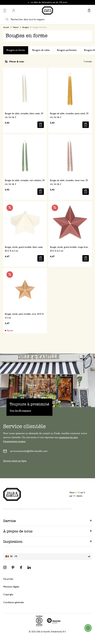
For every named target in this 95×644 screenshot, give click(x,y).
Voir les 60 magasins (20, 411)
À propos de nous (18, 531)
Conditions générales (14, 602)
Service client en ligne (15, 461)
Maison (16, 27)
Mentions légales (11, 587)
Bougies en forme (16, 50)
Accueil (6, 27)
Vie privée (8, 579)
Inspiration (13, 541)
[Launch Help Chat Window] (88, 628)
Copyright (8, 594)
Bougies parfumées (67, 50)
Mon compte (14, 11)
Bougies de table (41, 50)
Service (10, 521)
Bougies (26, 27)
